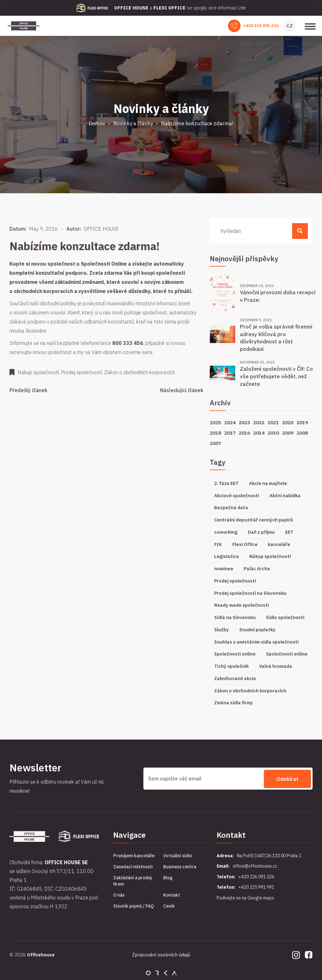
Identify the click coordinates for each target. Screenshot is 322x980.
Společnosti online (235, 654)
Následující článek (182, 390)
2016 (244, 433)
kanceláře (279, 544)
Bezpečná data (231, 507)
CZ (290, 26)
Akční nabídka (285, 496)
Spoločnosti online (287, 654)
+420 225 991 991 (256, 887)
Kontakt (172, 895)
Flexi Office (245, 544)
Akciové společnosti (237, 496)
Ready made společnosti (241, 605)
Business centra (180, 867)
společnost (61, 264)
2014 (259, 433)
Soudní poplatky (257, 630)
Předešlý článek (28, 390)
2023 (244, 422)
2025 (215, 422)
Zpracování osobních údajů (161, 955)
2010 (273, 433)
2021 (273, 422)
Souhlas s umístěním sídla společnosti (256, 642)
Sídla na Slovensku (235, 617)
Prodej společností (235, 581)
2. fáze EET (226, 483)
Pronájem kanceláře (134, 856)
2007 (215, 443)
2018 (215, 433)
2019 (302, 422)
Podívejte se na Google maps (245, 898)
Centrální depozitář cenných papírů (254, 520)
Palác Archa (257, 569)
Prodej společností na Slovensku (250, 593)
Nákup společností (270, 556)
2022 (259, 422)
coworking (226, 532)
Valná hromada (276, 666)
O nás (119, 895)
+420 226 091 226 (261, 26)
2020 (288, 422)
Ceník (169, 906)
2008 (302, 433)
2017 (230, 433)
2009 (288, 433)
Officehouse (41, 955)
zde (242, 8)
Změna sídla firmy (233, 703)
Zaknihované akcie (235, 678)
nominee (224, 569)
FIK (218, 544)
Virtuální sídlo (178, 856)
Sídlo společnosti (285, 617)
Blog (168, 878)
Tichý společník (231, 666)
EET (289, 532)
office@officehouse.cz (255, 866)
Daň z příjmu (261, 532)
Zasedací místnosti (133, 867)
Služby (222, 630)
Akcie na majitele (268, 483)
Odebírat (287, 779)
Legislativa (227, 556)
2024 (230, 422)
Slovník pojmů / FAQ (133, 906)
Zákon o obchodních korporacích (250, 691)
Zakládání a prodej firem (133, 881)
